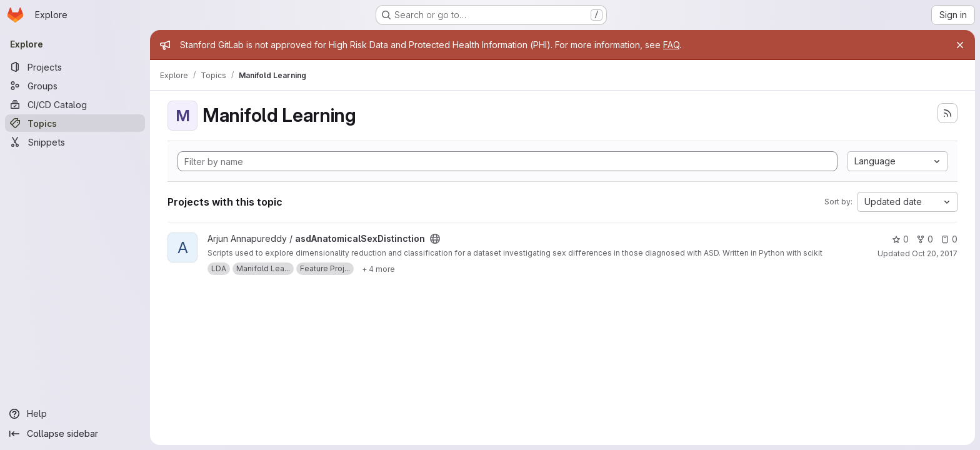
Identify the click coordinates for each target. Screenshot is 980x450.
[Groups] (75, 86)
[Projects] (75, 67)
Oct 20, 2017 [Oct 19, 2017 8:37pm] (935, 253)
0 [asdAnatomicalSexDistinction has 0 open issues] (949, 239)
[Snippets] (75, 142)
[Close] (960, 45)
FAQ (671, 45)
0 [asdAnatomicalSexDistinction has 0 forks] (925, 239)
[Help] (75, 414)
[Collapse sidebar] (75, 434)
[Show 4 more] (378, 269)
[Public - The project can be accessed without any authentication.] (435, 239)
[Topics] (75, 123)
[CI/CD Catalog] (75, 104)
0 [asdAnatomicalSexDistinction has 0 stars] (900, 239)
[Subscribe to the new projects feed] (947, 113)
